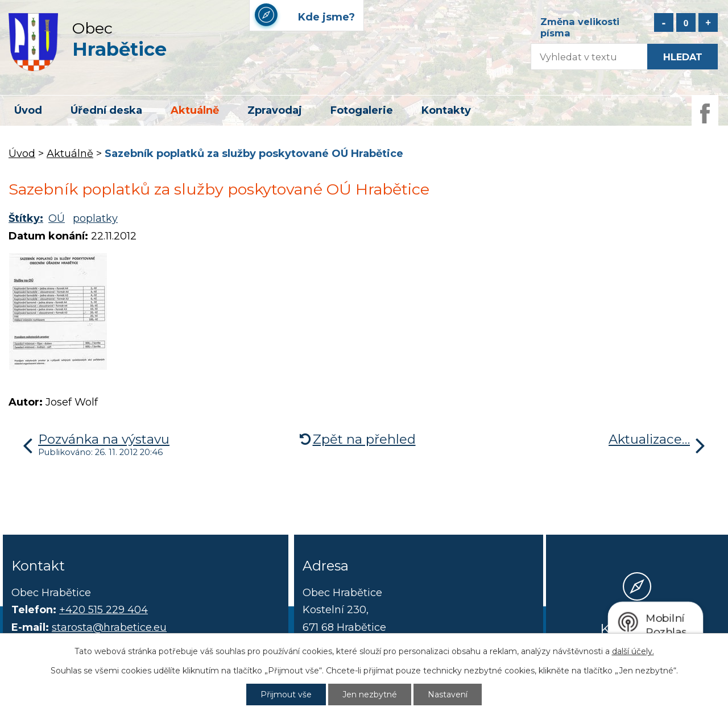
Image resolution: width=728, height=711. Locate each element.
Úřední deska (106, 110)
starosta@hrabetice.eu (109, 627)
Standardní (686, 22)
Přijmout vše (286, 695)
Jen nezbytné (370, 695)
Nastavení (448, 695)
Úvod (28, 110)
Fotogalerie (362, 110)
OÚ (57, 218)
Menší (664, 22)
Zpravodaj (275, 110)
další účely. (633, 651)
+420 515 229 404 (104, 610)
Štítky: (26, 218)
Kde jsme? (637, 629)
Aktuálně (195, 110)
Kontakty (446, 110)
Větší (708, 22)
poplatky (95, 218)
